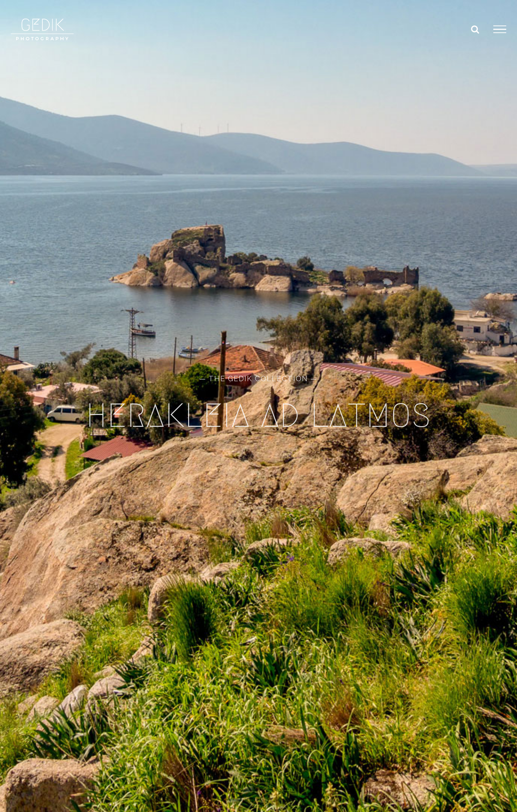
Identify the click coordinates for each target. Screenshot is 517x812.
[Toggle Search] (475, 29)
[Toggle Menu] (500, 29)
